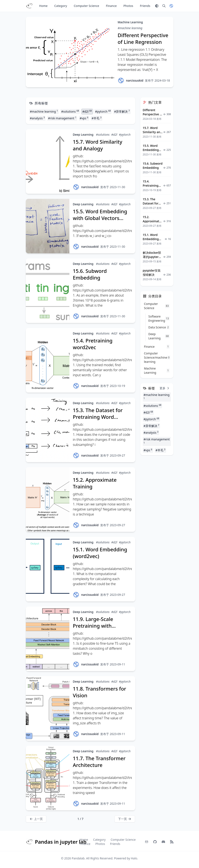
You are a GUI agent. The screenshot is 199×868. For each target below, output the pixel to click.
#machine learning (130, 28)
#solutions (70, 111)
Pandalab (78, 858)
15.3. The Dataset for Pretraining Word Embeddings (98, 417)
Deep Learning (83, 135)
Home (43, 6)
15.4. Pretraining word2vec (93, 344)
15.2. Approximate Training (95, 483)
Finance (111, 6)
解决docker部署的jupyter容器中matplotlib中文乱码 (153, 259)
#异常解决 (122, 111)
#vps (84, 118)
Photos (128, 6)
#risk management (62, 118)
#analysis (37, 118)
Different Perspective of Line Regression (143, 38)
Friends (145, 6)
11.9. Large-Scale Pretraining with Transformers (93, 626)
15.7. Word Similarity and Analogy (98, 145)
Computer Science (86, 6)
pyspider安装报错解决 (152, 273)
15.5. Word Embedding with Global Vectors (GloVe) (100, 218)
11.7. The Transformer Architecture (99, 762)
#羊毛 (97, 118)
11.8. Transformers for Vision (99, 692)
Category (61, 6)
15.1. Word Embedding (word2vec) (100, 553)
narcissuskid (135, 80)
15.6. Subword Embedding (90, 274)
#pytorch (103, 111)
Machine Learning (130, 22)
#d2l (87, 111)
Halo (134, 858)
